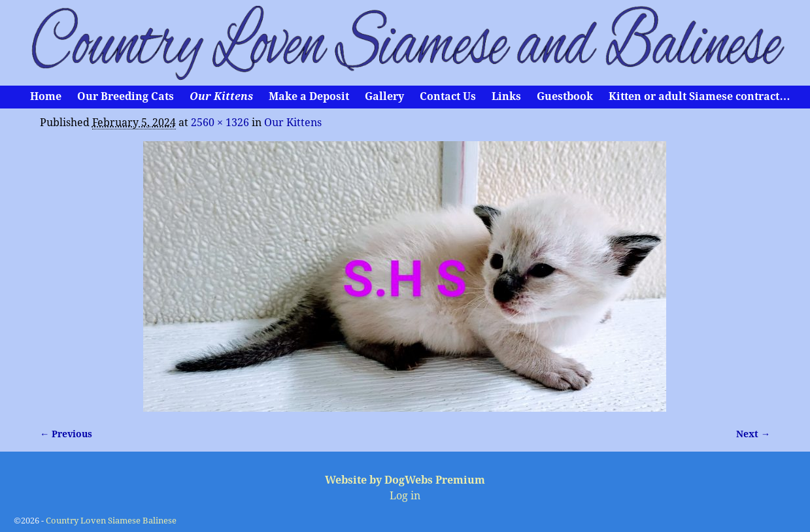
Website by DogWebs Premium (405, 480)
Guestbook (565, 96)
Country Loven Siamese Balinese (111, 521)
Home (46, 96)
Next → (753, 434)
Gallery (384, 96)
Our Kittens (221, 96)
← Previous (66, 434)
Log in (405, 496)
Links (506, 96)
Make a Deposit (309, 96)
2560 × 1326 (220, 123)
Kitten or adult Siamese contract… (699, 96)
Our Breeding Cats (126, 96)
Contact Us (448, 96)
